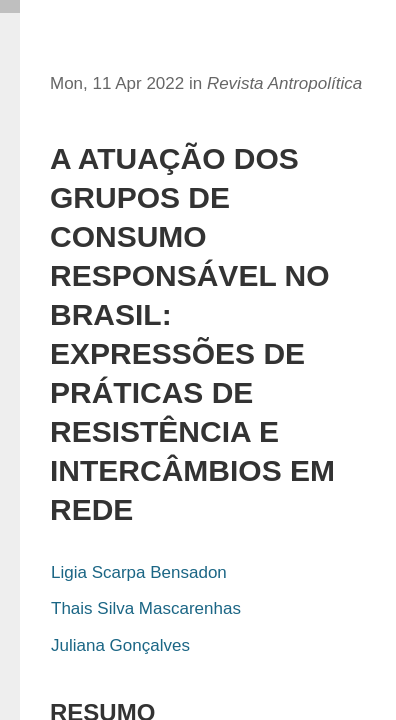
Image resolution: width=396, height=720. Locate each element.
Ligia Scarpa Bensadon (139, 572)
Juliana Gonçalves (120, 645)
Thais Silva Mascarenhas (146, 608)
